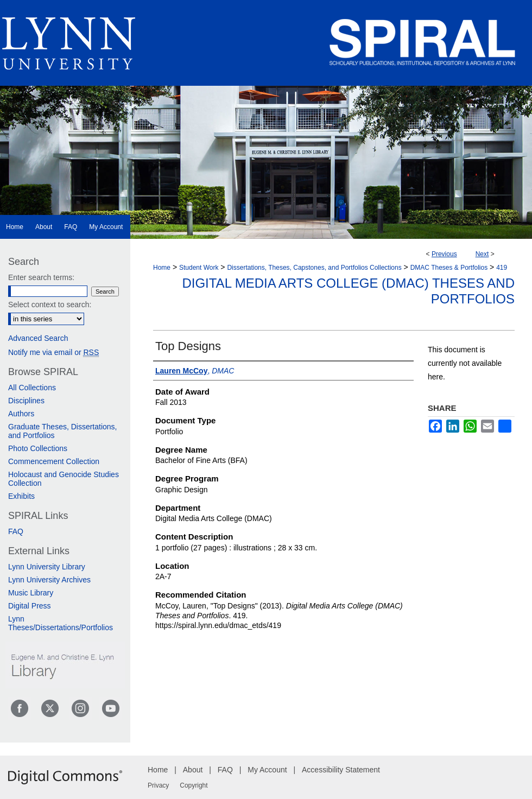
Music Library (31, 593)
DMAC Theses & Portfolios (449, 268)
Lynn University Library (47, 567)
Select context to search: (50, 305)
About (193, 770)
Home (162, 268)
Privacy (158, 785)
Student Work (199, 268)
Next (482, 254)
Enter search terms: (41, 277)
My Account (267, 770)
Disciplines (26, 401)
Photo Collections (38, 448)
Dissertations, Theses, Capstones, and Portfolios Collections (314, 268)
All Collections (32, 388)
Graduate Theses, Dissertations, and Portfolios (63, 431)
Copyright (194, 785)
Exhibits (21, 496)
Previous (444, 254)
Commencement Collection (54, 461)
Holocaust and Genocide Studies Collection (64, 479)
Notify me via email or (53, 352)
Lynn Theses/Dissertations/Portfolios (61, 623)
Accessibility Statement (341, 770)
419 (502, 268)
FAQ (16, 531)
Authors (21, 414)
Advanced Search (38, 338)
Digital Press (30, 606)
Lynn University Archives (49, 580)
